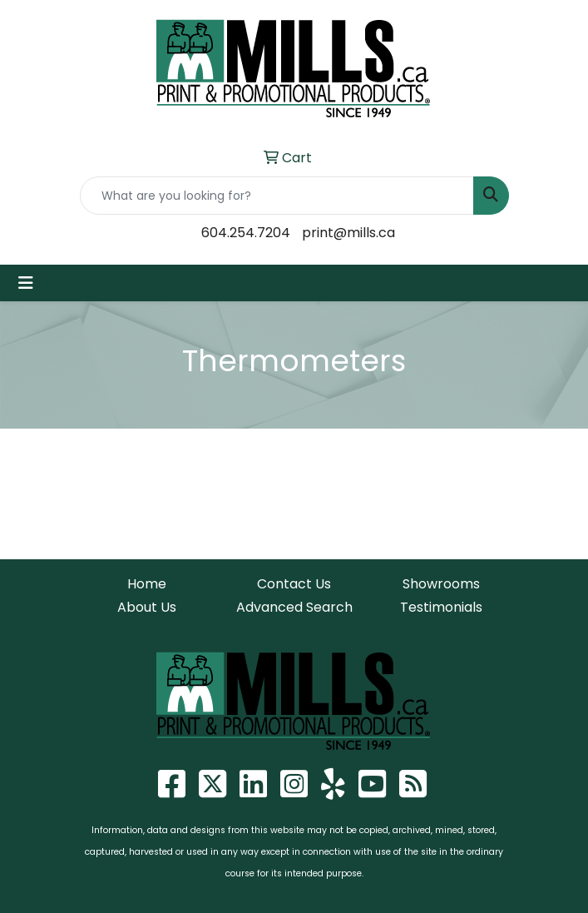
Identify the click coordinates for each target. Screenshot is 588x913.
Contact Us (294, 584)
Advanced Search (294, 607)
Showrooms (441, 584)
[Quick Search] (277, 196)
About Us (147, 607)
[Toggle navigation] (26, 283)
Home (147, 584)
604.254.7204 (246, 233)
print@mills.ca (348, 233)
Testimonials (441, 607)
